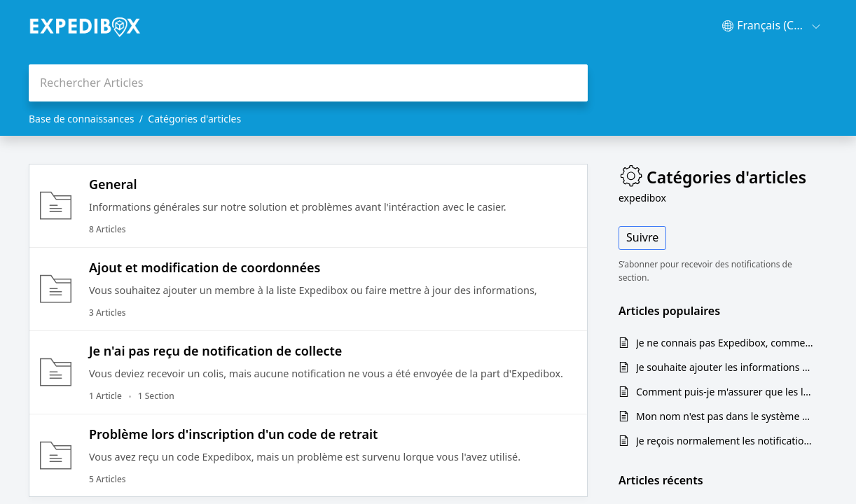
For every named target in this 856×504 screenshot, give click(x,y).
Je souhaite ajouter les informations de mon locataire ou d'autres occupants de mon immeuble (725, 367)
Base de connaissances (82, 119)
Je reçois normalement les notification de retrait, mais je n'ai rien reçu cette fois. (725, 441)
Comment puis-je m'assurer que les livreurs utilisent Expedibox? (725, 392)
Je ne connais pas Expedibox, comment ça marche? (725, 343)
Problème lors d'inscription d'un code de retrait (233, 434)
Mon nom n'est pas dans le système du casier (725, 416)
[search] (308, 83)
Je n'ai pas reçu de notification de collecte (215, 351)
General (113, 184)
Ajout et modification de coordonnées (205, 267)
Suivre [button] (642, 237)
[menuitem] (771, 26)
